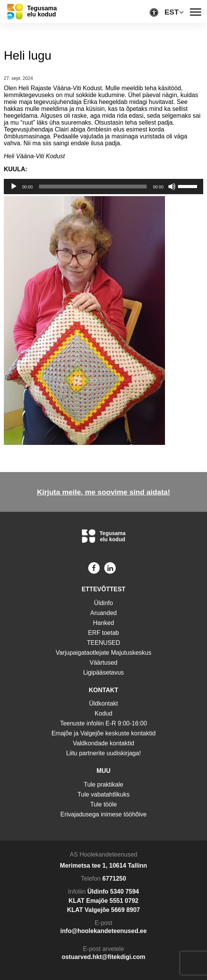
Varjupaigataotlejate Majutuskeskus (104, 653)
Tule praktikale (103, 784)
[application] (103, 187)
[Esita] (14, 187)
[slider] (93, 187)
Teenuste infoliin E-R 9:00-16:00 (103, 723)
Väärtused (104, 663)
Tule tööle (103, 804)
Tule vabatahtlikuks (103, 794)
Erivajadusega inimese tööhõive (103, 814)
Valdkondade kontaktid (104, 743)
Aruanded (103, 613)
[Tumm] (172, 187)
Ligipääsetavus (104, 673)
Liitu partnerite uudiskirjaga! (103, 753)
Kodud (103, 713)
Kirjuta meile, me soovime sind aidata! (104, 492)
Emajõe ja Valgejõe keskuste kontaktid (104, 733)
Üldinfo (103, 603)
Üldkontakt (103, 703)
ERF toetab (104, 633)
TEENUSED (103, 643)
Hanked (103, 623)
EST (172, 12)
